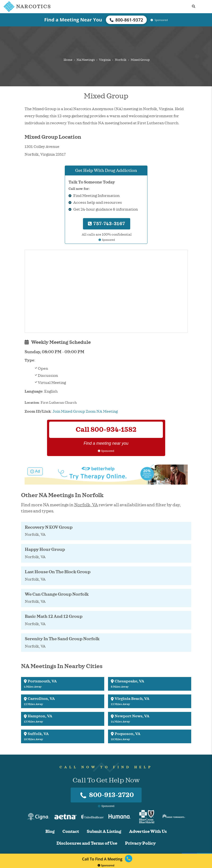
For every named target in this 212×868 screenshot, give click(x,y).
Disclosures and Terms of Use (87, 843)
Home (68, 60)
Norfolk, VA (86, 505)
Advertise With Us (148, 832)
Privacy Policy (140, 843)
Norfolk (121, 60)
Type (29, 360)
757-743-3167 (107, 224)
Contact (71, 832)
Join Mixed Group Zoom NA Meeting (85, 411)
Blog (50, 832)
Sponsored (106, 865)
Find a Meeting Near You (73, 20)
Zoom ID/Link (38, 411)
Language (34, 391)
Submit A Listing (104, 832)
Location (32, 403)
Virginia (105, 60)
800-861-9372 (126, 20)
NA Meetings (86, 60)
